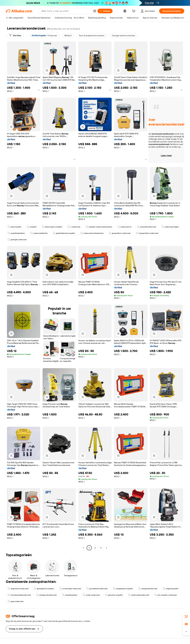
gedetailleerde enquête (64, 233)
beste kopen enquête (52, 227)
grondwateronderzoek (97, 589)
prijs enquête (14, 227)
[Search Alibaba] (66, 11)
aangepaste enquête (123, 589)
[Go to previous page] (83, 548)
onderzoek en (125, 227)
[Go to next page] (107, 548)
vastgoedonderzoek (148, 589)
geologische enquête (44, 589)
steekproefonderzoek (46, 595)
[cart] (134, 11)
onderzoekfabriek (39, 233)
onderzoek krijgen (170, 227)
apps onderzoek (16, 601)
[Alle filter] (15, 36)
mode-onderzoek (91, 595)
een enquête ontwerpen (166, 595)
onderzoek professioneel (92, 233)
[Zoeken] (105, 11)
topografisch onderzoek (147, 233)
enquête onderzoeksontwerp (99, 227)
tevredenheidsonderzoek (19, 595)
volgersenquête (171, 589)
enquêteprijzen (70, 595)
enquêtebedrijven (16, 233)
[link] (186, 616)
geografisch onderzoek (120, 233)
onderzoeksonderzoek (139, 595)
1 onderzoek (74, 227)
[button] (95, 11)
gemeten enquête (114, 595)
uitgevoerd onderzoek (18, 589)
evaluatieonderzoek (146, 227)
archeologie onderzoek (70, 589)
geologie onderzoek (17, 240)
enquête (32, 227)
